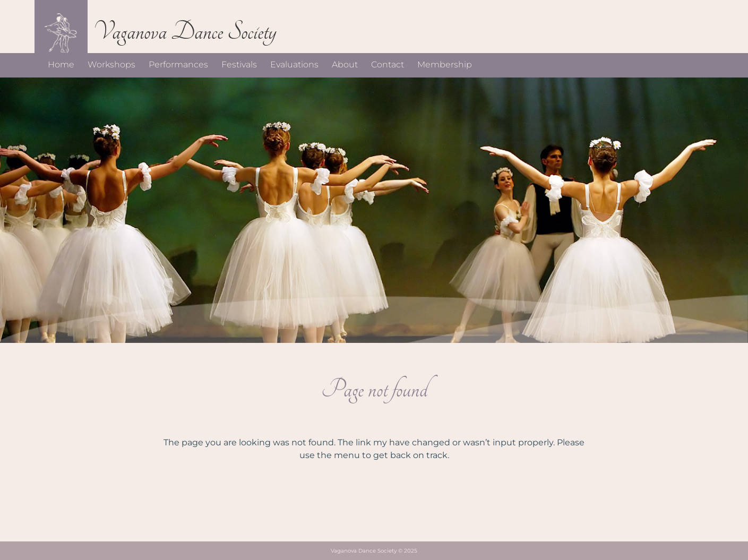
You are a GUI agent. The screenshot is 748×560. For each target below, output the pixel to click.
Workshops (111, 64)
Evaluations (294, 64)
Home (61, 64)
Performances (178, 64)
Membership (445, 64)
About (345, 64)
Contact (388, 64)
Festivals (239, 64)
